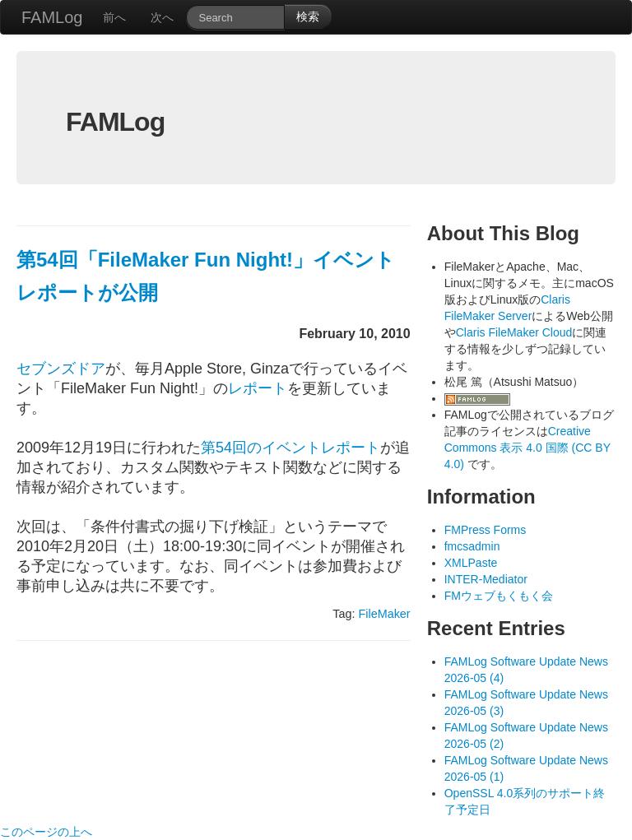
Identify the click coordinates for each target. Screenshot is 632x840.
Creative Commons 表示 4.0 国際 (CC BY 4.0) (527, 448)
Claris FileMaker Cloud (514, 332)
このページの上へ (46, 832)
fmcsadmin (472, 546)
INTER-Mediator (486, 579)
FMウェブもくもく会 (499, 596)
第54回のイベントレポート (290, 448)
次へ (162, 17)
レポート (258, 388)
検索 (308, 16)
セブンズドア (61, 369)
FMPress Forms (486, 530)
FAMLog (52, 17)
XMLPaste (471, 563)
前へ (114, 17)
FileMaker (384, 614)
